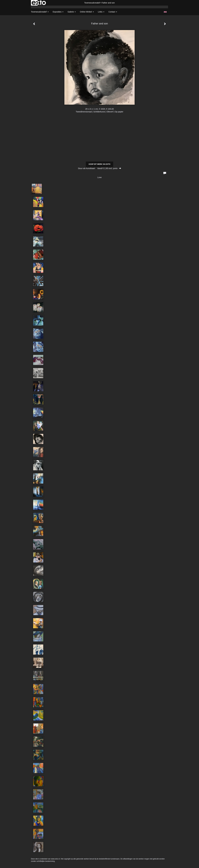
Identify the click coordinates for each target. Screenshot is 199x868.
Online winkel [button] (87, 12)
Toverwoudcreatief (92, 3)
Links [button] (101, 12)
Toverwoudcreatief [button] (40, 12)
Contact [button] (113, 12)
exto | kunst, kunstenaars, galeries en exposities (39, 3)
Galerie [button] (72, 12)
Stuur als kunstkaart (99, 168)
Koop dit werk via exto (99, 164)
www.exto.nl (55, 859)
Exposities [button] (58, 12)
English (165, 12)
